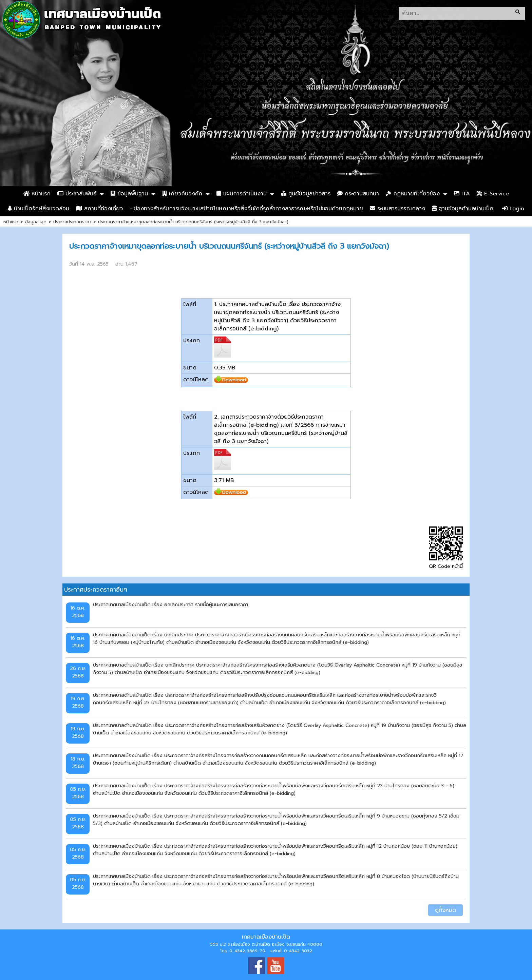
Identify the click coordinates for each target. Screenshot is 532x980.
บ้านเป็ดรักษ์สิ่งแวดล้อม (39, 209)
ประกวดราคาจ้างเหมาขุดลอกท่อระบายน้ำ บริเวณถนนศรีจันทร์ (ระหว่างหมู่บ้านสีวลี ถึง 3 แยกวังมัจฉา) (193, 222)
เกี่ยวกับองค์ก (182, 194)
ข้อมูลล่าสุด (36, 222)
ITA (462, 194)
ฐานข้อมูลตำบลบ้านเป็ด (463, 209)
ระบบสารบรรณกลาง (397, 209)
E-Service (493, 194)
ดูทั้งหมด (445, 910)
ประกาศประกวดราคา (72, 222)
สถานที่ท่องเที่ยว (99, 209)
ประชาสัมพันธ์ (77, 194)
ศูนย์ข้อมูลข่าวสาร (306, 194)
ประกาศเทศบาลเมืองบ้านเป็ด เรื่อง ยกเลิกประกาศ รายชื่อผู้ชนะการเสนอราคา (170, 604)
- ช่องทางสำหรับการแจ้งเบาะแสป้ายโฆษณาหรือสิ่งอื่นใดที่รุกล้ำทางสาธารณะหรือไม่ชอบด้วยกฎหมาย (246, 209)
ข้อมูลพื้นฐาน (129, 194)
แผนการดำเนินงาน (242, 194)
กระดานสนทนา (358, 194)
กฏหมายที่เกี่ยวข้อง (413, 194)
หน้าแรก (37, 194)
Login (513, 209)
